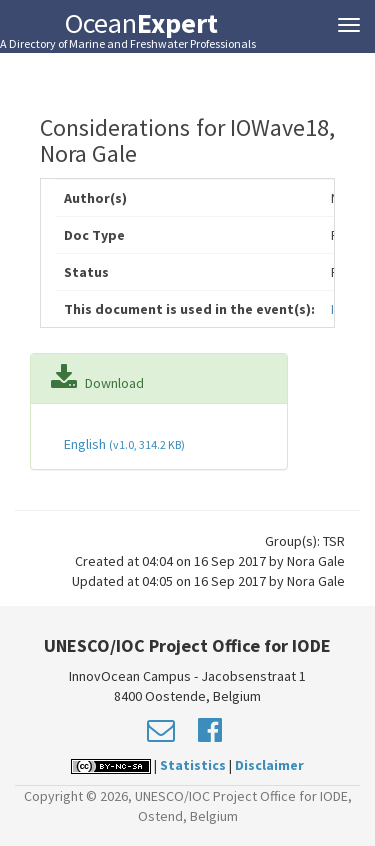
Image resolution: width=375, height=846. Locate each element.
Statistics (193, 765)
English (123, 444)
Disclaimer (269, 765)
